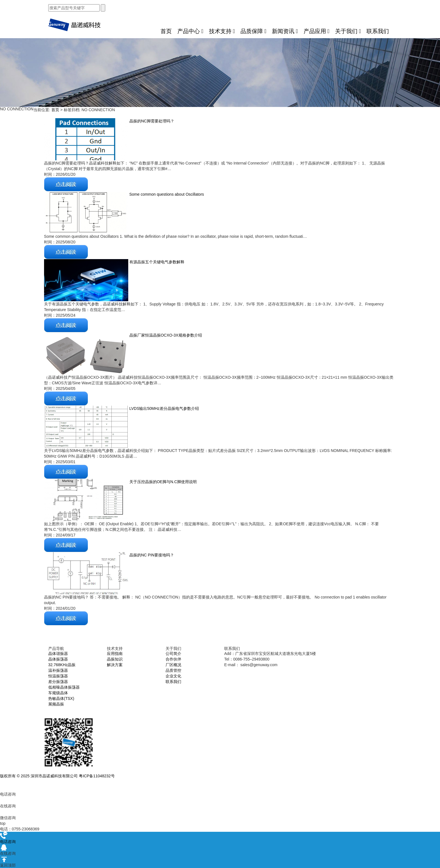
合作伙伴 (173, 659)
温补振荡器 (58, 670)
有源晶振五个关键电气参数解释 (156, 262)
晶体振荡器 (58, 659)
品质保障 (253, 31)
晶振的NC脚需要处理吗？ (151, 121)
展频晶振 (56, 704)
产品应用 (317, 31)
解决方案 (115, 665)
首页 (166, 31)
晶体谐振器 (58, 654)
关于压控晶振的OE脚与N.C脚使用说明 (162, 482)
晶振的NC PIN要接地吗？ (151, 555)
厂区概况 (173, 665)
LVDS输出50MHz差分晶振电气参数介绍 (164, 408)
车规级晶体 (58, 693)
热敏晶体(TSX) (61, 698)
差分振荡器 (58, 682)
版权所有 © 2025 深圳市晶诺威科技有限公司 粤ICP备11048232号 (57, 776)
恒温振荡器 (58, 676)
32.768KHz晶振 (62, 665)
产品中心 (190, 31)
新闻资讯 (285, 31)
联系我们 (378, 31)
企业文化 (173, 676)
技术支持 (222, 31)
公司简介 (173, 654)
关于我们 (348, 31)
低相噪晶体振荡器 (64, 687)
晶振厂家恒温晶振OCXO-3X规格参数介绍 (165, 335)
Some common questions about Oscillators (166, 194)
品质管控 (173, 670)
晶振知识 (115, 659)
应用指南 (115, 654)
